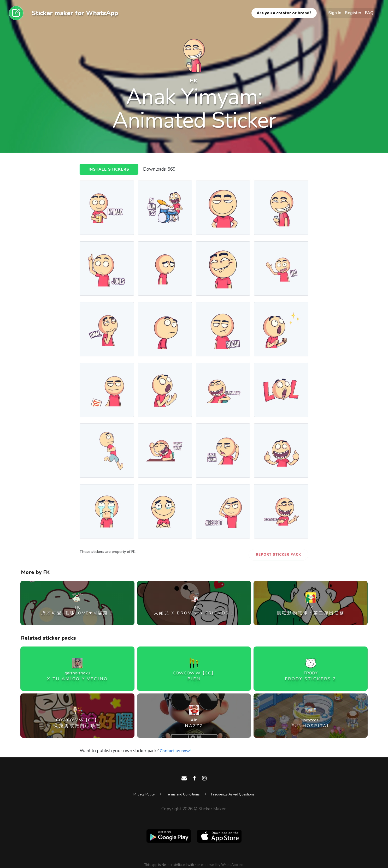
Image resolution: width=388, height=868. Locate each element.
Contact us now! (176, 751)
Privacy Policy (144, 794)
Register (353, 13)
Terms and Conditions (183, 794)
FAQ (369, 13)
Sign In (335, 13)
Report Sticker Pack (278, 555)
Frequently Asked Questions (233, 794)
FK (194, 80)
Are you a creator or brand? (284, 13)
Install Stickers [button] (109, 170)
